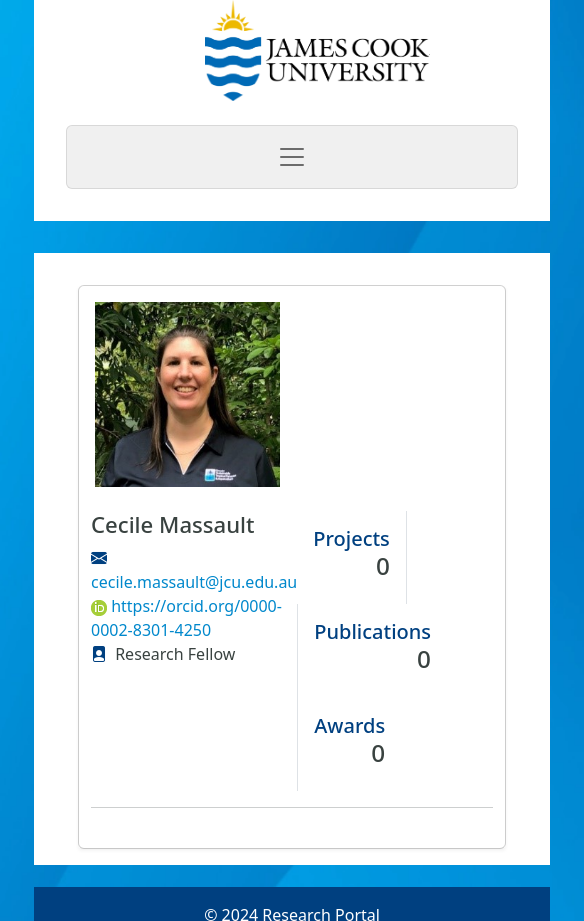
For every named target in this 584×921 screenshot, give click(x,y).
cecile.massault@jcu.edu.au (194, 582)
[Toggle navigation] (292, 157)
